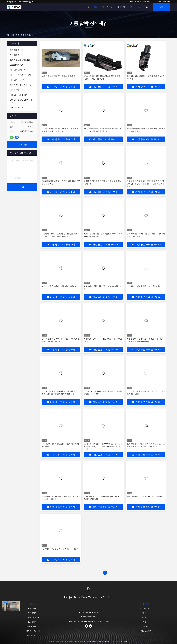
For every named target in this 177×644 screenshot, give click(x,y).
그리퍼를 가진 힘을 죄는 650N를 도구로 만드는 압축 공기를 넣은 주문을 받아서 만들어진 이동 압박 (146, 184)
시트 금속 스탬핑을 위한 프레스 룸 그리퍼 (58, 76)
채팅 (161, 7)
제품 (95, 7)
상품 (12, 35)
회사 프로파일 (145, 608)
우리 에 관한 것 (107, 7)
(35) (17, 55)
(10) (17, 65)
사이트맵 (145, 626)
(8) (19, 95)
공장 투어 (145, 613)
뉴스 (145, 622)
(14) (20, 70)
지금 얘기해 (22, 145)
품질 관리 (145, 617)
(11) (20, 85)
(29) (20, 60)
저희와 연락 (121, 7)
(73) (17, 50)
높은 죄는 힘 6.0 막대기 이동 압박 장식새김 (59, 286)
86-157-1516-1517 (162, 2)
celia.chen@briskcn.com (140, 2)
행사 (131, 7)
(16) (17, 80)
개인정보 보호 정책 (145, 631)
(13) (17, 90)
